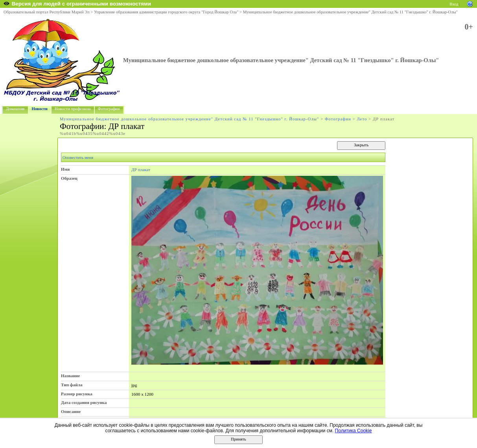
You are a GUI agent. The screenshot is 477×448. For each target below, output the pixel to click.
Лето (362, 119)
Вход (454, 4)
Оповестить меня (78, 158)
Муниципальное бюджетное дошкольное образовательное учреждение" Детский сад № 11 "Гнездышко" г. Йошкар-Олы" (350, 12)
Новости (40, 109)
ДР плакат (141, 170)
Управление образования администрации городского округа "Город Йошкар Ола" (166, 12)
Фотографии (109, 109)
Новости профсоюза (73, 109)
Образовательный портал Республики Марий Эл (47, 12)
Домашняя (15, 109)
